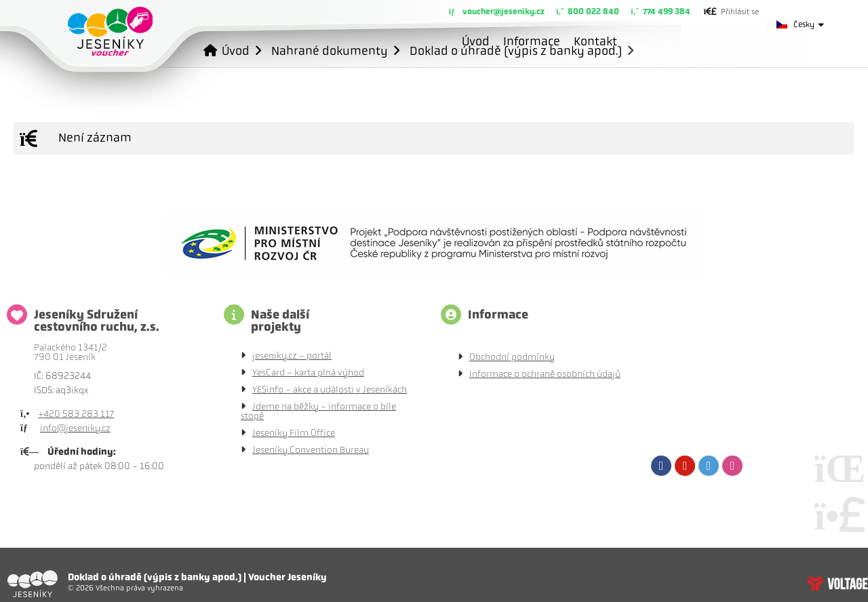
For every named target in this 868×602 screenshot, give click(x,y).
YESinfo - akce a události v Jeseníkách (330, 389)
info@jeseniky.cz (75, 428)
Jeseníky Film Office (294, 433)
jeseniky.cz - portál (292, 356)
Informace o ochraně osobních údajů (545, 374)
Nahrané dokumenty (330, 51)
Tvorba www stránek (837, 584)
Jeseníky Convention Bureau (311, 450)
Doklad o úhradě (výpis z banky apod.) (516, 51)
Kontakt (595, 41)
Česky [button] (804, 24)
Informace (532, 41)
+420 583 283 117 (76, 414)
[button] (731, 12)
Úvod (110, 31)
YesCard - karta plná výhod (308, 373)
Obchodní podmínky (512, 357)
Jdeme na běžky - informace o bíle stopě (318, 411)
